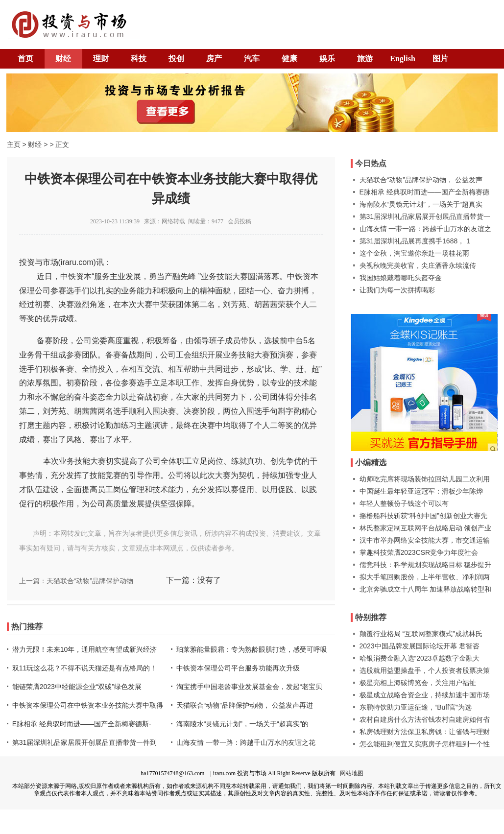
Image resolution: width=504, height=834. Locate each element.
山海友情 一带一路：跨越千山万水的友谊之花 (246, 742)
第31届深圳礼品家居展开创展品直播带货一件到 (85, 742)
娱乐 (327, 59)
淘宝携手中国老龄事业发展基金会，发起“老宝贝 (250, 687)
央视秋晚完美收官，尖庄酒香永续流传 (418, 265)
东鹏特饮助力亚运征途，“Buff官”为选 (416, 707)
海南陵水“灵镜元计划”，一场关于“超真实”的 (243, 724)
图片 (440, 59)
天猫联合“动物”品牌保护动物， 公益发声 (421, 180)
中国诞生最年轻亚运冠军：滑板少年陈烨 (421, 491)
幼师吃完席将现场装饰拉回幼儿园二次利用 (425, 479)
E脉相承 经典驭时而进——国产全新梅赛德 (424, 192)
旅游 (365, 59)
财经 (63, 59)
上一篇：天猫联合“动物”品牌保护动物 (76, 581)
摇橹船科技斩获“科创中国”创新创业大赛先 (423, 516)
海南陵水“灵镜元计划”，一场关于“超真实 (421, 204)
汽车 (252, 59)
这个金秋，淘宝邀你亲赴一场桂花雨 (414, 253)
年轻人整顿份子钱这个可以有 (404, 503)
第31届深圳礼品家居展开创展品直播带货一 (425, 216)
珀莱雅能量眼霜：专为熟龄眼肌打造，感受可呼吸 (252, 649)
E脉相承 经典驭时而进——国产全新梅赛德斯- (82, 724)
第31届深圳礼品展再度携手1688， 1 (415, 241)
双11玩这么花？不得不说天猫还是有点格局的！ (85, 668)
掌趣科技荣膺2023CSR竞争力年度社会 (419, 552)
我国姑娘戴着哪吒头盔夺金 (401, 278)
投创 (176, 59)
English (403, 59)
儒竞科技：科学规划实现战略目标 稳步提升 (426, 565)
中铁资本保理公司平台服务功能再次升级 (238, 668)
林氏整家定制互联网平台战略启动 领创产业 (426, 528)
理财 (101, 59)
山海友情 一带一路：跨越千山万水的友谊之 (426, 229)
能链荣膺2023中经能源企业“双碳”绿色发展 (77, 687)
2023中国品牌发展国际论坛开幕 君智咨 (420, 646)
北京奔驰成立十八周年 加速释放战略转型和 (426, 589)
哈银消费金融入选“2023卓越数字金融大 (420, 658)
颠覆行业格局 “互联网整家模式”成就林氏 (421, 634)
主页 (14, 144)
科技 (139, 59)
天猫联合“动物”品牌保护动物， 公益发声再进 (245, 705)
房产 (214, 59)
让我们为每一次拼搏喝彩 (397, 290)
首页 (25, 59)
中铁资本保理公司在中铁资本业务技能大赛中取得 (88, 705)
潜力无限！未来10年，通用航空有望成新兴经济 (85, 649)
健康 (289, 59)
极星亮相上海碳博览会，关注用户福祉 (418, 683)
